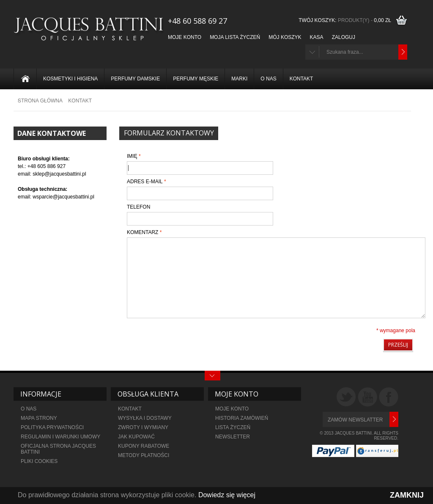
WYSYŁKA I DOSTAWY (145, 418)
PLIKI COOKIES (39, 461)
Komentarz (143, 232)
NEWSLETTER (233, 437)
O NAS (29, 409)
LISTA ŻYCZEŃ (233, 427)
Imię (132, 156)
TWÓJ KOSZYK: (346, 20)
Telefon (138, 207)
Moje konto (185, 37)
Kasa (317, 37)
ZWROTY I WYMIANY (143, 427)
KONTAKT (130, 409)
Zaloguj (344, 37)
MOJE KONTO (232, 409)
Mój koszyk (285, 37)
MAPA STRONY (39, 418)
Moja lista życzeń (235, 37)
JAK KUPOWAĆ (136, 437)
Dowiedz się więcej (227, 495)
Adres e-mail (145, 182)
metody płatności (144, 455)
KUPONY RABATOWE (144, 446)
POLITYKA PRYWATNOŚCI (52, 427)
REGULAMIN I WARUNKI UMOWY (60, 437)
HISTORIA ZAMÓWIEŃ (242, 418)
